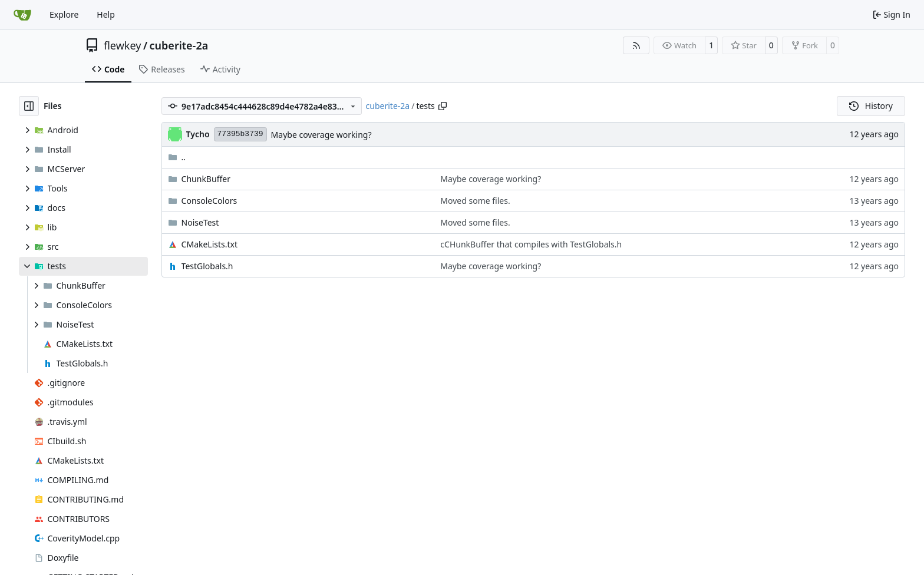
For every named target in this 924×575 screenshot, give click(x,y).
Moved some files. (475, 201)
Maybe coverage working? (321, 135)
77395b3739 (240, 134)
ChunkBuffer (206, 179)
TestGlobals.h (207, 266)
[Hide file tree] (29, 106)
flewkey (122, 45)
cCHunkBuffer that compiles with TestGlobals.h (531, 244)
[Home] (22, 15)
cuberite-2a (179, 45)
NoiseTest (200, 222)
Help (106, 14)
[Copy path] (443, 106)
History (871, 106)
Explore (64, 14)
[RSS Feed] (636, 45)
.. (177, 157)
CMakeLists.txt (209, 244)
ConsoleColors (209, 201)
